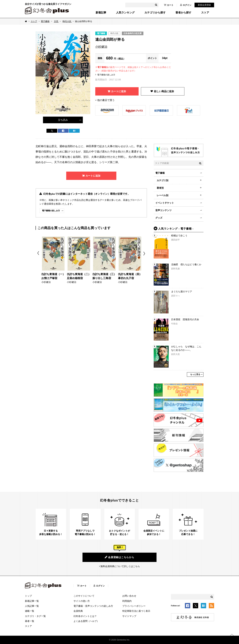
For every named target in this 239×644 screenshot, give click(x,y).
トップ (28, 596)
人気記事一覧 (32, 606)
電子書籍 (45, 21)
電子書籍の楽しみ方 (106, 75)
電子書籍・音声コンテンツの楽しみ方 (93, 606)
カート (169, 5)
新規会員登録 (204, 5)
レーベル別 (162, 195)
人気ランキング (125, 13)
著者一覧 (30, 621)
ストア (205, 13)
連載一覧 (30, 611)
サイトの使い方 (82, 601)
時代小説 (67, 21)
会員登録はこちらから (119, 557)
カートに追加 (119, 91)
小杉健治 (101, 47)
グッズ (159, 218)
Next (145, 254)
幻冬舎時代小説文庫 (133, 33)
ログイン (186, 5)
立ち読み (63, 120)
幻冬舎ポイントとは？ (85, 616)
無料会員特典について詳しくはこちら (120, 566)
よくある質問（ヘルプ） (86, 621)
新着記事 (101, 13)
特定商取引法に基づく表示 (136, 611)
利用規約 (127, 601)
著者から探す (183, 13)
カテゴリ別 (162, 180)
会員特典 (78, 611)
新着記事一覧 (32, 601)
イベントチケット (165, 203)
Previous (38, 254)
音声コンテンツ (163, 210)
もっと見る (195, 374)
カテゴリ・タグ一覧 (35, 616)
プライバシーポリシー (134, 606)
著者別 (160, 188)
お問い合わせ (129, 596)
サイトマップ (129, 616)
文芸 (56, 21)
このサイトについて (84, 596)
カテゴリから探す (155, 13)
